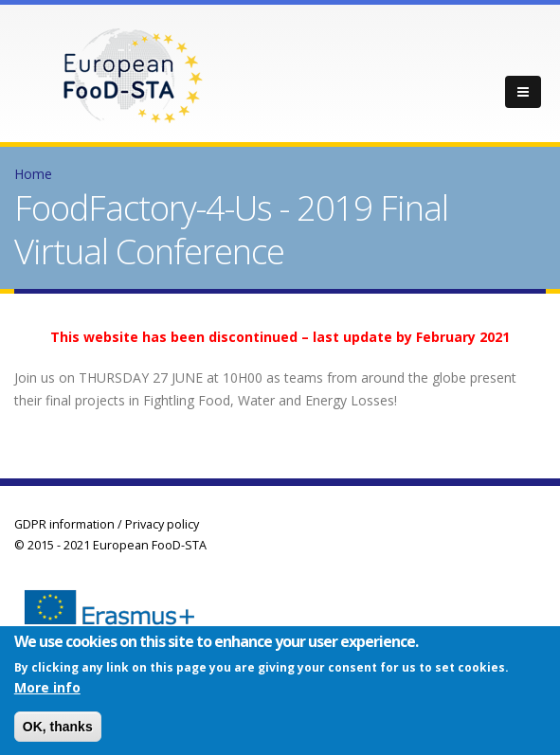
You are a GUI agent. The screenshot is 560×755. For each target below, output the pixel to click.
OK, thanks (58, 729)
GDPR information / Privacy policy (107, 524)
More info (47, 690)
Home (33, 174)
